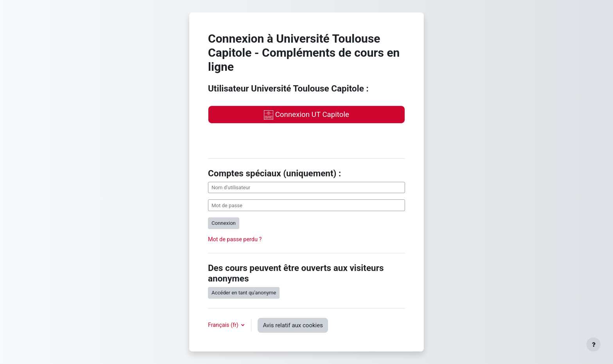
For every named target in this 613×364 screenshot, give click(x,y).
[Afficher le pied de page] (593, 344)
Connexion (224, 223)
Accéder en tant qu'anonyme (244, 293)
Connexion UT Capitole (306, 115)
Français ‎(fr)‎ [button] (224, 325)
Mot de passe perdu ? (235, 239)
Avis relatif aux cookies (293, 325)
